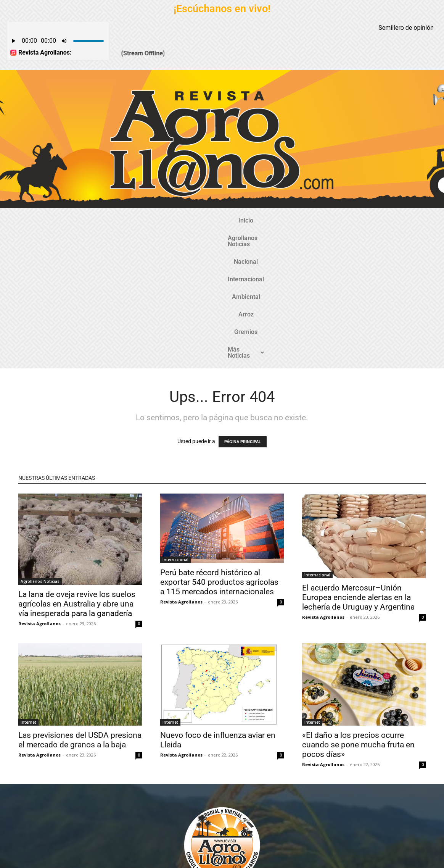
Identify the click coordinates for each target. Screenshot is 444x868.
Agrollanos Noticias (116, 220)
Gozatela (116, 862)
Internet (28, 587)
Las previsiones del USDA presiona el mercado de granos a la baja (80, 605)
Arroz (285, 220)
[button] (360, 221)
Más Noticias (360, 220)
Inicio (70, 220)
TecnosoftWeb (186, 856)
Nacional (166, 220)
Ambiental (251, 220)
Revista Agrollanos (39, 488)
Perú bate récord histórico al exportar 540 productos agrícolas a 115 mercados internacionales (219, 447)
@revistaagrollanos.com (239, 798)
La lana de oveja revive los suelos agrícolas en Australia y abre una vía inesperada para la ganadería (77, 469)
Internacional (208, 220)
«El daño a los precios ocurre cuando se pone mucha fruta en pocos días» (358, 610)
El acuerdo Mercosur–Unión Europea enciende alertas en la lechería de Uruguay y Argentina (358, 462)
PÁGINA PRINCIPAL (243, 307)
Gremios (315, 220)
